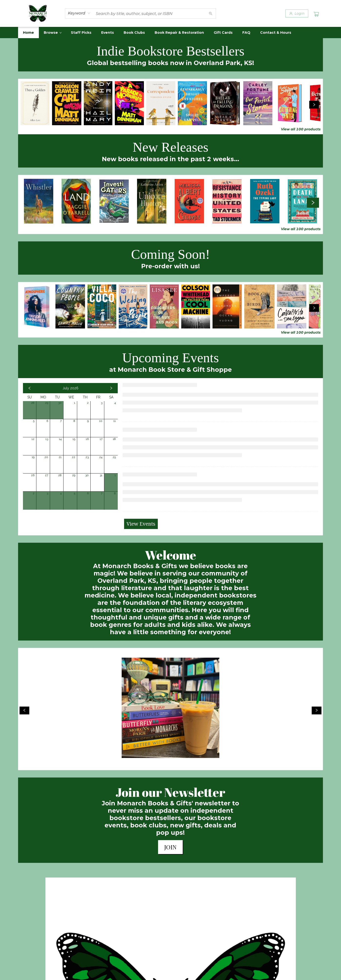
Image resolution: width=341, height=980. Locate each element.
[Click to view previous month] (30, 388)
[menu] (170, 33)
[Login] (297, 13)
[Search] (211, 13)
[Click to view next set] (314, 105)
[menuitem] (28, 33)
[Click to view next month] (111, 388)
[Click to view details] (35, 103)
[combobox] (79, 13)
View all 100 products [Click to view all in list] (301, 129)
